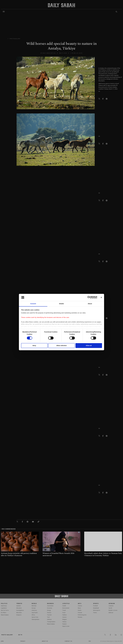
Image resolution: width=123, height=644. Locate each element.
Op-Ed (110, 608)
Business (50, 603)
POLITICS (4, 603)
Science (64, 617)
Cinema (80, 606)
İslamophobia (35, 619)
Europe (34, 608)
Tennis (95, 613)
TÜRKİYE (19, 603)
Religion (65, 619)
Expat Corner (66, 626)
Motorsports (97, 610)
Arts (80, 603)
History (64, 622)
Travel (64, 610)
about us (45, 641)
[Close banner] (101, 297)
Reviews (80, 617)
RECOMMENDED (9, 529)
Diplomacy (4, 606)
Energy (49, 610)
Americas (34, 610)
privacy (23, 641)
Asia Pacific (35, 613)
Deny (34, 346)
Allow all (89, 346)
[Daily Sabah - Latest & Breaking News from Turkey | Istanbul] (61, 5)
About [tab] (90, 304)
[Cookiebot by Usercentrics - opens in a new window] (89, 297)
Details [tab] (61, 304)
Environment (66, 608)
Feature (64, 624)
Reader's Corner (113, 610)
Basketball (96, 608)
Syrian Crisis (35, 617)
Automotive (50, 606)
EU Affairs (4, 613)
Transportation (51, 622)
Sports (96, 603)
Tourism (49, 615)
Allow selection (61, 346)
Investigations (20, 610)
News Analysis (5, 615)
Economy (50, 608)
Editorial (111, 613)
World (34, 603)
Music (79, 608)
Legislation (4, 608)
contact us (68, 641)
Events (80, 610)
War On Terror (5, 610)
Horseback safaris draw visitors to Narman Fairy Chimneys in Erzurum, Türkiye (103, 554)
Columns (111, 606)
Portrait (80, 613)
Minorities (19, 613)
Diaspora (19, 615)
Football (95, 606)
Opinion (112, 603)
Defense (49, 619)
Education (19, 608)
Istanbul (18, 606)
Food (64, 613)
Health (64, 606)
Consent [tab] (33, 304)
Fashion (65, 615)
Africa (33, 615)
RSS (90, 641)
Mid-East (34, 606)
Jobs (2, 641)
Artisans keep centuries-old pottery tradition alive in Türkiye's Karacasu (19, 554)
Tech (48, 617)
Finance (49, 613)
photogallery (15, 39)
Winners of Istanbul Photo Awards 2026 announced (58, 554)
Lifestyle (66, 603)
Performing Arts (82, 615)
